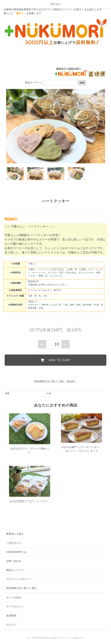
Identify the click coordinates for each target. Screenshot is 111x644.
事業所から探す (15, 534)
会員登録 (11, 615)
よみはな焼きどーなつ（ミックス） (30, 501)
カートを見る (14, 597)
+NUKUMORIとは (16, 552)
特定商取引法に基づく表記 (21, 588)
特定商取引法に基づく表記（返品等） (56, 381)
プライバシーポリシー (19, 579)
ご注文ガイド (14, 543)
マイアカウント (15, 606)
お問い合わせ (14, 561)
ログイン (11, 625)
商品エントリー (15, 570)
